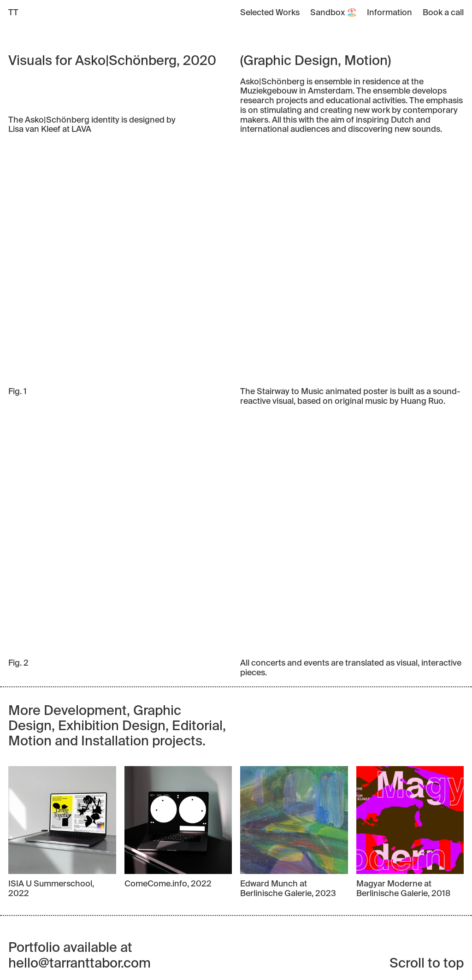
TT (13, 13)
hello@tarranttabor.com (80, 964)
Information (389, 13)
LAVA (81, 130)
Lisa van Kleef (34, 130)
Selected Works (270, 13)
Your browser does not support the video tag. (236, 261)
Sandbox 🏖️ (333, 13)
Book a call (443, 13)
